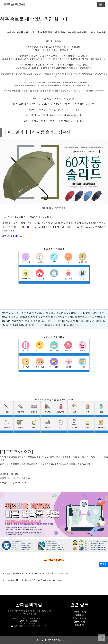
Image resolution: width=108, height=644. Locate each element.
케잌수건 (79, 625)
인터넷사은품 (79, 612)
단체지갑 (79, 615)
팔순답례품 (79, 622)
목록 (103, 564)
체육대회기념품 (53, 321)
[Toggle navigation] (101, 4)
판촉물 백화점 (14, 4)
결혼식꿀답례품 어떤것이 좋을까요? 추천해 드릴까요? (33, 580)
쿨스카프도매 (79, 618)
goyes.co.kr (66, 640)
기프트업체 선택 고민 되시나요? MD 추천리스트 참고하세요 (35, 573)
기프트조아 (60, 208)
